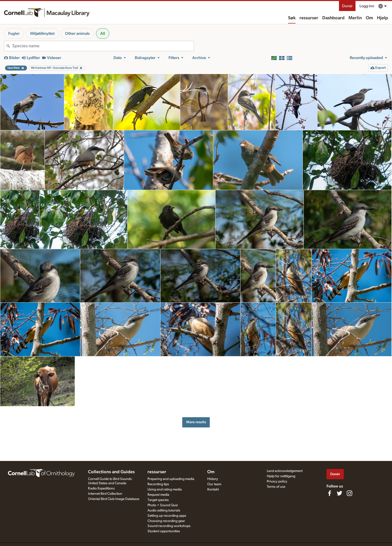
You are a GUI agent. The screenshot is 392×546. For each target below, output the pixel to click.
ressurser (309, 18)
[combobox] (103, 46)
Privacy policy (277, 481)
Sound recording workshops (169, 526)
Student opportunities (164, 531)
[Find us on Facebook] (329, 493)
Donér (347, 6)
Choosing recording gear (166, 521)
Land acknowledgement (285, 471)
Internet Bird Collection (105, 494)
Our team (214, 484)
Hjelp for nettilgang (281, 476)
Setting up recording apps (167, 516)
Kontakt (213, 489)
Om (369, 18)
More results (196, 422)
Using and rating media (165, 489)
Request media (158, 495)
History (213, 479)
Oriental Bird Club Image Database (114, 499)
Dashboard (333, 18)
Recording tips (158, 484)
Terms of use (276, 487)
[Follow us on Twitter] (339, 493)
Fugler (14, 34)
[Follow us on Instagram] (349, 493)
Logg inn (367, 6)
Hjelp (382, 18)
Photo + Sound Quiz (163, 505)
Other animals (77, 34)
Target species (158, 500)
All (103, 34)
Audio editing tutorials (164, 510)
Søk (292, 18)
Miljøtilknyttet (42, 34)
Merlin (355, 18)
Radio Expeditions (101, 488)
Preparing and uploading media (171, 479)
